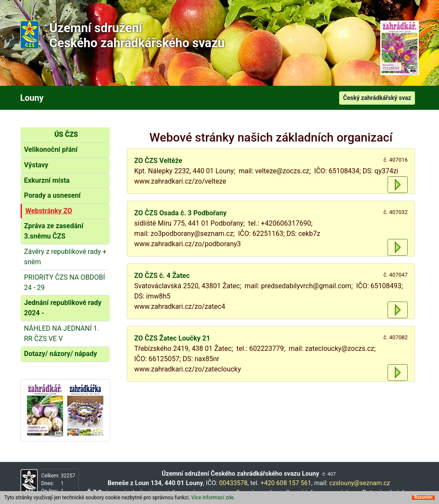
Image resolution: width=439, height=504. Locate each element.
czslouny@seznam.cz (360, 483)
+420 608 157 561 (286, 483)
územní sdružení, (129, 492)
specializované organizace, (191, 492)
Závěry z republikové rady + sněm (65, 257)
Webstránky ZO (49, 211)
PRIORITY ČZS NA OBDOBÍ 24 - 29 (65, 282)
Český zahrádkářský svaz (377, 98)
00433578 (233, 483)
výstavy (347, 492)
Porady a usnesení (52, 195)
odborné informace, (308, 492)
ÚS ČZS (66, 134)
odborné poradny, (255, 492)
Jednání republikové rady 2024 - (63, 308)
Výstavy (36, 165)
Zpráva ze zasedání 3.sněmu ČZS (54, 231)
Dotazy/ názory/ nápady (60, 354)
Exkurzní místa (47, 180)
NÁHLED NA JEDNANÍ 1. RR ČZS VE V (62, 333)
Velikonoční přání (51, 149)
